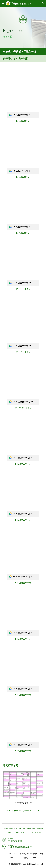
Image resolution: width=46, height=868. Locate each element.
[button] (3, 3)
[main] (23, 33)
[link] (23, 94)
